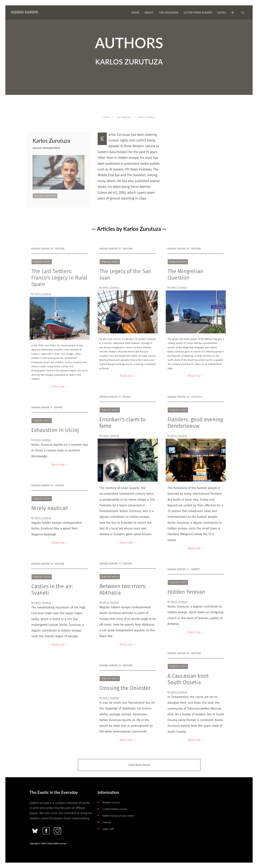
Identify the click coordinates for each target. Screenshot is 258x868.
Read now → (60, 386)
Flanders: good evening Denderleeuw (195, 423)
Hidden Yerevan (186, 592)
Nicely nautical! (50, 508)
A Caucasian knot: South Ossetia (188, 679)
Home (106, 117)
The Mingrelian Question (185, 274)
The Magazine (124, 117)
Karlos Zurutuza (43, 294)
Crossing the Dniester (125, 688)
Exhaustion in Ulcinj (55, 430)
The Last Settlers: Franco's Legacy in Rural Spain (59, 278)
